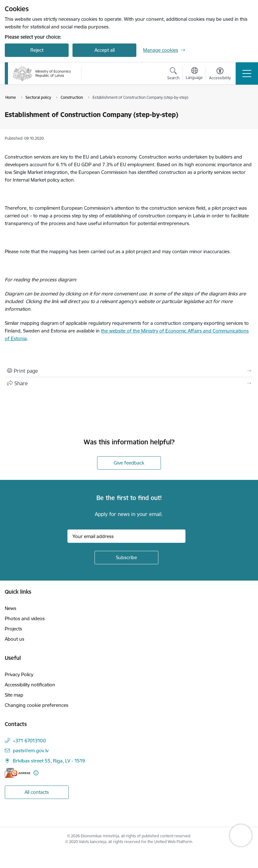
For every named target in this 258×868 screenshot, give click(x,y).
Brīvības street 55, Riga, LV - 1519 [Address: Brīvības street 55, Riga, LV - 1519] (49, 761)
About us (15, 639)
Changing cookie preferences (37, 705)
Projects (13, 629)
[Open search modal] (173, 74)
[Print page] (129, 371)
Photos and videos (25, 618)
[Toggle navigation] (247, 74)
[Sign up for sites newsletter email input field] (126, 536)
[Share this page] (129, 383)
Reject (37, 50)
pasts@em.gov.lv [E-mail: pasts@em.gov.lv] (31, 751)
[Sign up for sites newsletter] (126, 558)
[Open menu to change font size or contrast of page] (220, 74)
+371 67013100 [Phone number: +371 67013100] (29, 741)
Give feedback (129, 463)
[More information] (36, 773)
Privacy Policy (19, 674)
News (11, 608)
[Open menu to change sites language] (194, 74)
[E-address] (18, 773)
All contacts (37, 792)
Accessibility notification (30, 685)
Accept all (105, 50)
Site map (14, 695)
